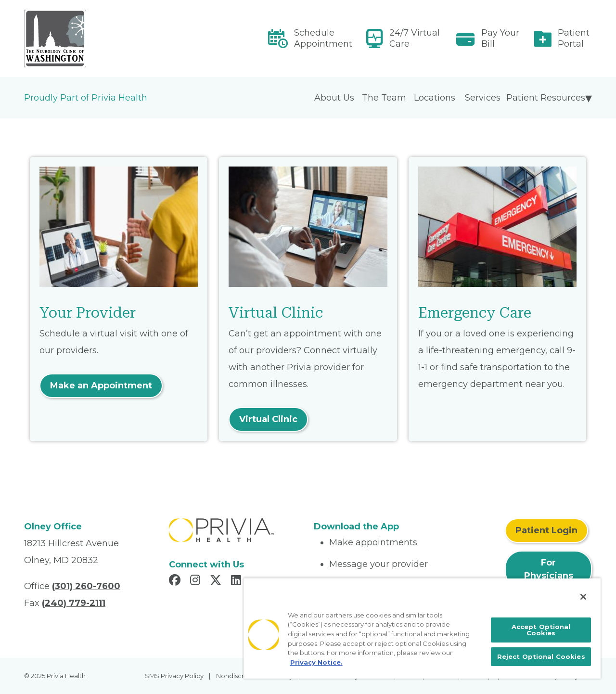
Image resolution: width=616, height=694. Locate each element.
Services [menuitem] (483, 98)
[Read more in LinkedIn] (237, 581)
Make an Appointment (101, 386)
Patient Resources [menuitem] (546, 98)
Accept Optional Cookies (541, 630)
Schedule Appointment (323, 38)
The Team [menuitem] (384, 98)
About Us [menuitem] (334, 98)
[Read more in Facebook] (176, 581)
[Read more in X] (217, 581)
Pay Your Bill (500, 38)
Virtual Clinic (268, 419)
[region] (422, 628)
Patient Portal (574, 38)
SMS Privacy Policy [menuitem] (174, 676)
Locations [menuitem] (435, 98)
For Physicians (549, 569)
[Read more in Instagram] (197, 581)
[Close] (583, 597)
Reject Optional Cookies (541, 656)
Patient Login (546, 530)
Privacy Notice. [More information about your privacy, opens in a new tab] (316, 662)
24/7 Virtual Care (415, 38)
